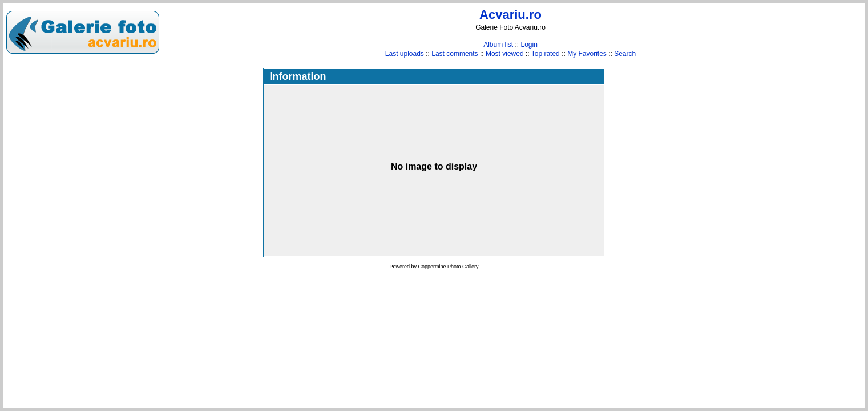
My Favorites (587, 54)
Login (529, 45)
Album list (498, 45)
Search (625, 54)
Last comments (455, 54)
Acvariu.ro (510, 15)
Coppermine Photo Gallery (448, 267)
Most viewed (505, 54)
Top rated (546, 54)
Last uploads (405, 54)
